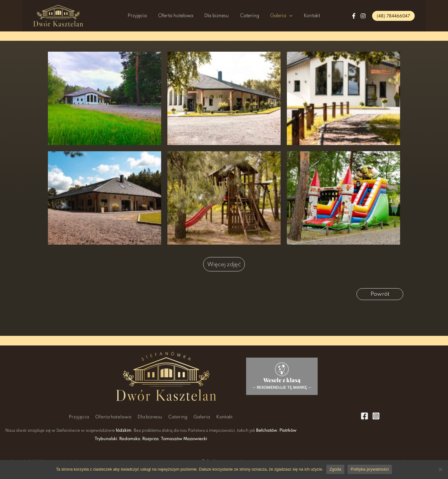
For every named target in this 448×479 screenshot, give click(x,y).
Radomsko (130, 439)
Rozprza (150, 439)
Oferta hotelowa (184, 16)
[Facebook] (354, 16)
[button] (393, 16)
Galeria (270, 16)
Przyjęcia (152, 16)
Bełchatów (267, 431)
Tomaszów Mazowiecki (184, 439)
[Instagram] (363, 16)
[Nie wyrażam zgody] (440, 469)
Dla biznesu (219, 16)
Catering (247, 16)
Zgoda (335, 469)
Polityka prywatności (370, 469)
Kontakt (298, 16)
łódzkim (124, 431)
